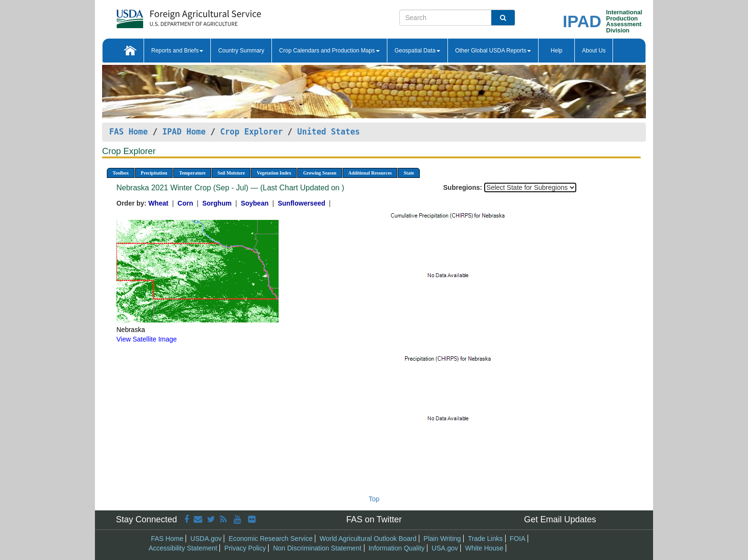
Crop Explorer (251, 132)
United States (328, 132)
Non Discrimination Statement (317, 548)
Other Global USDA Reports (493, 51)
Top (374, 499)
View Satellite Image (147, 339)
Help (556, 51)
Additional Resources (370, 173)
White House (484, 548)
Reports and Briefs (177, 51)
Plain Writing (442, 539)
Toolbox (121, 173)
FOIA (518, 539)
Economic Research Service (270, 539)
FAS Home (129, 132)
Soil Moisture (231, 173)
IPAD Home (184, 132)
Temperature (192, 173)
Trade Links (485, 539)
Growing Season (320, 173)
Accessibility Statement (183, 548)
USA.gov (445, 548)
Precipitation (154, 173)
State (409, 173)
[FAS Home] (165, 16)
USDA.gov (206, 539)
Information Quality (396, 548)
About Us (594, 51)
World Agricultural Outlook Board (368, 539)
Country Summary (241, 51)
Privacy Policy (245, 548)
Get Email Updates (560, 519)
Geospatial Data (417, 51)
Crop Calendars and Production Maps (329, 51)
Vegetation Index (274, 173)
